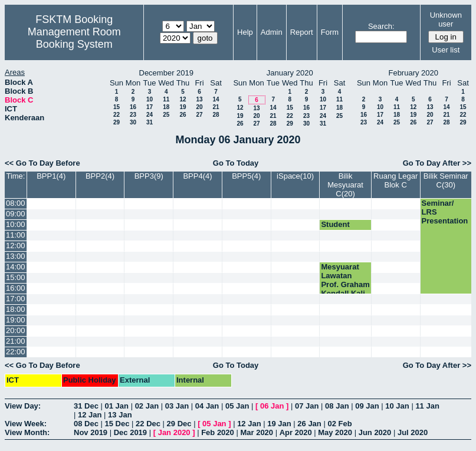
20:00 (16, 330)
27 (199, 115)
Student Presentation (344, 229)
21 (216, 107)
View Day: (23, 406)
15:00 (16, 277)
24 (150, 115)
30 (133, 122)
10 (150, 99)
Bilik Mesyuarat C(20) (345, 185)
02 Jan (147, 406)
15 (116, 107)
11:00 (16, 235)
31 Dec (86, 406)
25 (166, 115)
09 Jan (367, 406)
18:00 (16, 309)
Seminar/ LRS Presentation (445, 212)
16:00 (16, 288)
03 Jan (177, 406)
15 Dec (117, 424)
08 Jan (337, 406)
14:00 (16, 267)
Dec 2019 (130, 432)
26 (183, 115)
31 (150, 122)
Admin (272, 32)
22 (116, 115)
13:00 (16, 256)
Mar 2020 (257, 432)
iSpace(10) (295, 176)
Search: (381, 26)
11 (166, 99)
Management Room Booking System (74, 38)
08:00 (16, 203)
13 (199, 99)
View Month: (27, 432)
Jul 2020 (413, 432)
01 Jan (117, 406)
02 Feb (339, 424)
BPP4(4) (197, 176)
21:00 (16, 341)
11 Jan (427, 406)
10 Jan (397, 406)
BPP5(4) (246, 176)
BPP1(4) (51, 176)
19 (183, 107)
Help (245, 32)
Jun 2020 (375, 432)
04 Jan (207, 406)
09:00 (16, 214)
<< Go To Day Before (42, 163)
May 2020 (335, 432)
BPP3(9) (149, 176)
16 (133, 107)
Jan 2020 (174, 432)
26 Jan (309, 424)
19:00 (16, 320)
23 (133, 115)
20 (199, 107)
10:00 (16, 224)
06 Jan (272, 406)
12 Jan (90, 415)
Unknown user (446, 19)
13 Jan (120, 415)
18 (166, 107)
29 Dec (179, 424)
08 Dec (86, 424)
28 (216, 115)
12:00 (16, 246)
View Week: (26, 424)
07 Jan (307, 406)
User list (446, 50)
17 (150, 107)
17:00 (16, 299)
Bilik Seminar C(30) (446, 180)
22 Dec (148, 424)
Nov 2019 (91, 432)
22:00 (16, 352)
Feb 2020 (218, 432)
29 (116, 122)
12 (183, 99)
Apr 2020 (296, 432)
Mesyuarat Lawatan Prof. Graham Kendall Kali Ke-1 (345, 284)
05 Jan (237, 406)
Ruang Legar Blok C (395, 180)
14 (216, 99)
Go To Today (236, 163)
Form (330, 32)
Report (302, 32)
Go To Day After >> (437, 163)
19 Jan (279, 424)
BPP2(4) (100, 176)
